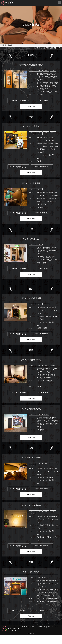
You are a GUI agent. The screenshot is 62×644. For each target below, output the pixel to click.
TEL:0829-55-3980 (42, 553)
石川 (48, 48)
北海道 (36, 48)
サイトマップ (41, 636)
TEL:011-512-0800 (42, 101)
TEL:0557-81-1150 (43, 398)
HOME (4, 45)
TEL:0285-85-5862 (42, 169)
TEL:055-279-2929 (42, 272)
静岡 (51, 48)
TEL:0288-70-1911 (42, 216)
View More (32, 107)
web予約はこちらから (19, 101)
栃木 (40, 48)
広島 (55, 48)
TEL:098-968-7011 (42, 619)
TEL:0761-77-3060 (42, 338)
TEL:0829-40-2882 (42, 496)
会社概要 (32, 636)
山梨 (44, 48)
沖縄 (59, 48)
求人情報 (24, 636)
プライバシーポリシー (54, 636)
